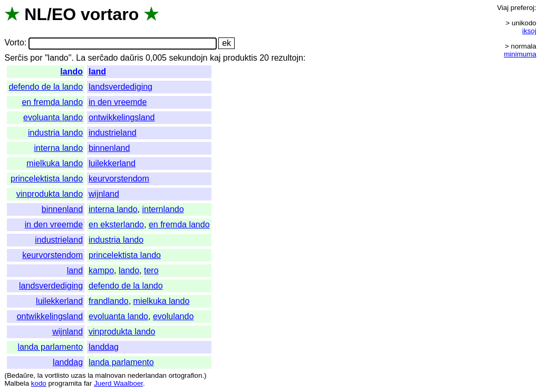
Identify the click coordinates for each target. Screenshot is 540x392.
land (97, 71)
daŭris (132, 58)
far (88, 383)
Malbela (17, 383)
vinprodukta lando (50, 194)
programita (65, 383)
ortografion (186, 375)
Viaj (503, 8)
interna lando (59, 148)
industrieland (113, 133)
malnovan (110, 375)
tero (151, 270)
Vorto (14, 43)
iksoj (529, 31)
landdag (104, 347)
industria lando (55, 133)
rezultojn (287, 58)
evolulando (173, 316)
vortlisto (57, 375)
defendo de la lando (46, 87)
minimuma (520, 54)
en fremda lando (52, 102)
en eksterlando (116, 224)
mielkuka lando (55, 163)
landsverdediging (120, 87)
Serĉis (16, 58)
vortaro (110, 14)
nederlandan (147, 375)
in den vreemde (118, 102)
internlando (163, 209)
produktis (240, 58)
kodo (39, 383)
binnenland (109, 148)
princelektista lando (47, 179)
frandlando (109, 301)
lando (71, 71)
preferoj (522, 8)
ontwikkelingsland (122, 117)
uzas (78, 375)
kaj (215, 58)
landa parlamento (50, 347)
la (40, 375)
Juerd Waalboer (118, 383)
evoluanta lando (53, 117)
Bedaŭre (20, 375)
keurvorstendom (119, 179)
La (81, 58)
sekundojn (188, 58)
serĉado (103, 58)
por (36, 58)
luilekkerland (112, 163)
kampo (101, 270)
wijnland (104, 194)
